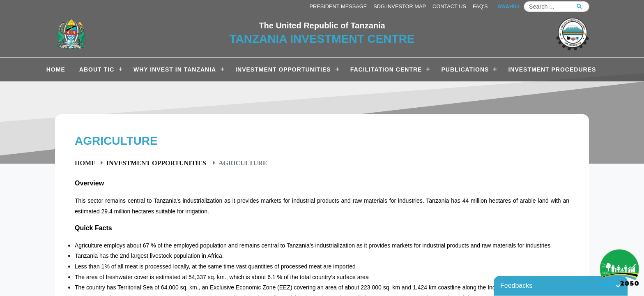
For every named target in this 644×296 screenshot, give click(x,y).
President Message (338, 6)
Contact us (449, 6)
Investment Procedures (552, 69)
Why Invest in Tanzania (175, 69)
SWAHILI (508, 6)
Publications (465, 69)
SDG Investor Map (400, 6)
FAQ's (480, 6)
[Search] (557, 7)
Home (85, 163)
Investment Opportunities (283, 69)
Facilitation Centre (386, 69)
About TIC (97, 69)
